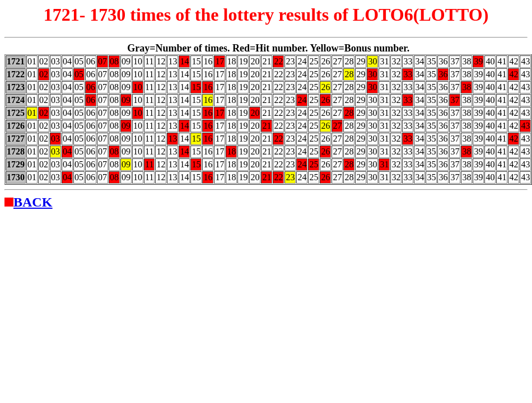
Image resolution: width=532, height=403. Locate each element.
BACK (33, 202)
